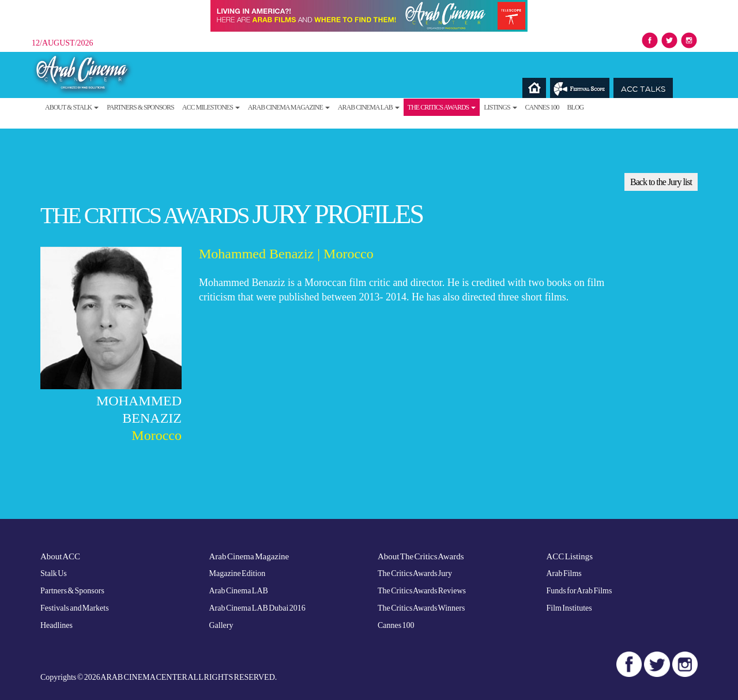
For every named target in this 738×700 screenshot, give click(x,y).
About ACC (60, 556)
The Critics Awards (442, 107)
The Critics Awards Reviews (422, 591)
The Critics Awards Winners (421, 608)
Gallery (221, 625)
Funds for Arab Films (579, 591)
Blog (576, 107)
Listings (500, 107)
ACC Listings (570, 556)
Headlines (57, 625)
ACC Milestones (211, 107)
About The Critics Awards (421, 556)
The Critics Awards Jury (415, 573)
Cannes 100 (542, 107)
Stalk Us (54, 573)
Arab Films (564, 573)
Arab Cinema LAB (369, 107)
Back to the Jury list (661, 182)
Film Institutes (569, 608)
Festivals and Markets (75, 608)
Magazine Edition (238, 573)
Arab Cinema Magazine (289, 107)
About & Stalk (72, 107)
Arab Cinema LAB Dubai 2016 (257, 608)
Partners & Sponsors (140, 107)
